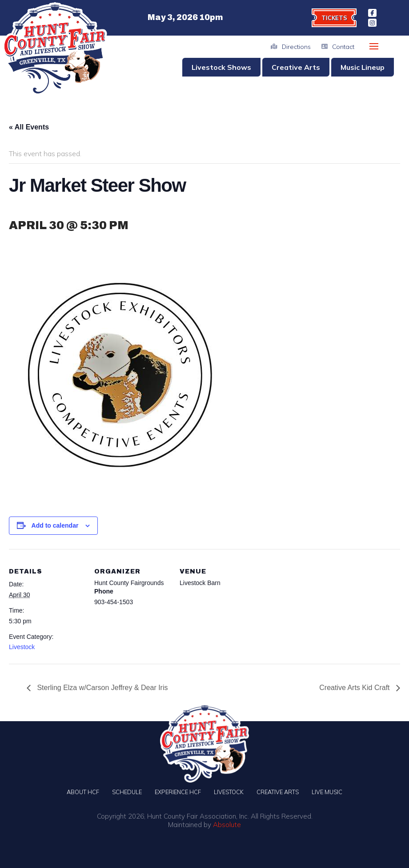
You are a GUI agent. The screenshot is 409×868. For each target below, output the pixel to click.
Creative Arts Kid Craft (355, 688)
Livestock (22, 647)
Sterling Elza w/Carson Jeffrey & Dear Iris (101, 688)
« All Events (29, 127)
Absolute (227, 825)
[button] (374, 46)
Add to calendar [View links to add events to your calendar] (55, 525)
